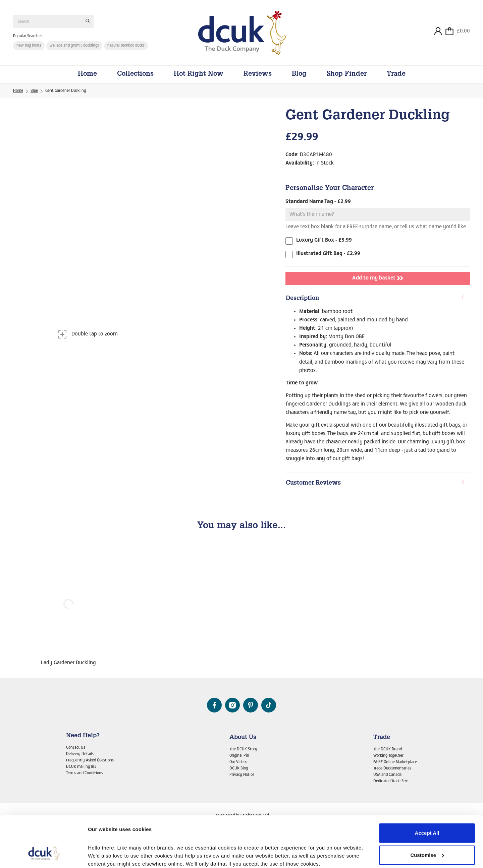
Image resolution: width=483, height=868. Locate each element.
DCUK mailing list (81, 767)
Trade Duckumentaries (392, 768)
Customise (427, 811)
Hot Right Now (199, 74)
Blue (34, 91)
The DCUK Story (243, 749)
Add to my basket (378, 278)
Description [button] (375, 298)
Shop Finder (347, 74)
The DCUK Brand (388, 749)
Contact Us (76, 748)
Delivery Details (80, 754)
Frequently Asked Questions (90, 760)
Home (87, 74)
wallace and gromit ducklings (74, 46)
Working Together (388, 756)
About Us (243, 738)
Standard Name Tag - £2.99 (318, 202)
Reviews (258, 74)
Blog (299, 74)
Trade (396, 74)
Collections (135, 74)
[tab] (378, 299)
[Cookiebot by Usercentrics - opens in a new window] (43, 855)
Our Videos (238, 762)
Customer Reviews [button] (375, 483)
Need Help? (83, 736)
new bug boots (29, 46)
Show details (103, 855)
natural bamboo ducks (126, 46)
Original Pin (239, 756)
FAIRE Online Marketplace (395, 762)
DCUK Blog (239, 768)
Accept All (427, 789)
